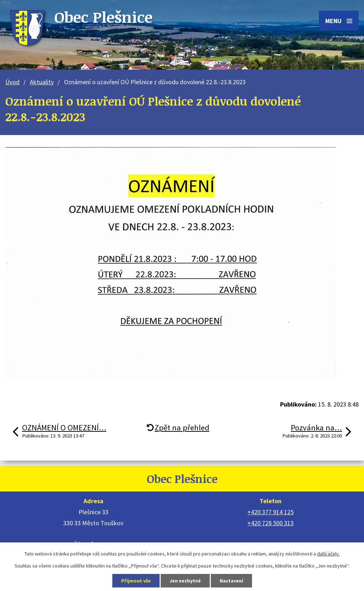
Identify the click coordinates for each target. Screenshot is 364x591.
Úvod (12, 82)
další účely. (328, 554)
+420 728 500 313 (271, 523)
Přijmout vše (136, 581)
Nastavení (231, 581)
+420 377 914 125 (271, 512)
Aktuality (42, 82)
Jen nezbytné (185, 581)
